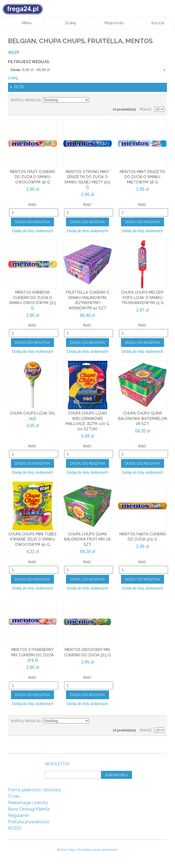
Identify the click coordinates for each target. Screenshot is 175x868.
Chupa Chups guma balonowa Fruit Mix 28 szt (87, 539)
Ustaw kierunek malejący (94, 100)
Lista (160, 100)
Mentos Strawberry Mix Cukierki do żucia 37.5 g (32, 655)
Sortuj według (26, 100)
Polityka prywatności (29, 822)
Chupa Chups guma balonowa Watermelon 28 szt (143, 418)
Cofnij (13, 78)
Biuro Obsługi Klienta (29, 809)
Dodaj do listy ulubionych (32, 231)
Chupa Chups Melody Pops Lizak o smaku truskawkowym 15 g (142, 298)
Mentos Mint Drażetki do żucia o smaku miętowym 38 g (142, 177)
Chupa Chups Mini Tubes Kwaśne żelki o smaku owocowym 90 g (32, 539)
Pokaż (145, 109)
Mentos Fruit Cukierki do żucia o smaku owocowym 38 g (32, 177)
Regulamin (19, 815)
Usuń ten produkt (164, 70)
